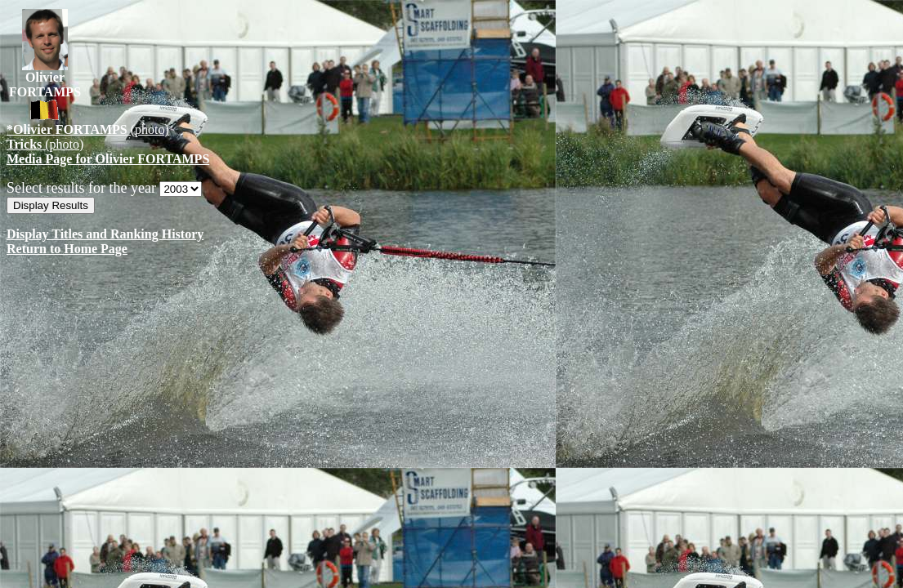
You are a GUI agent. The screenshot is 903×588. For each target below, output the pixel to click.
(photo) (88, 129)
